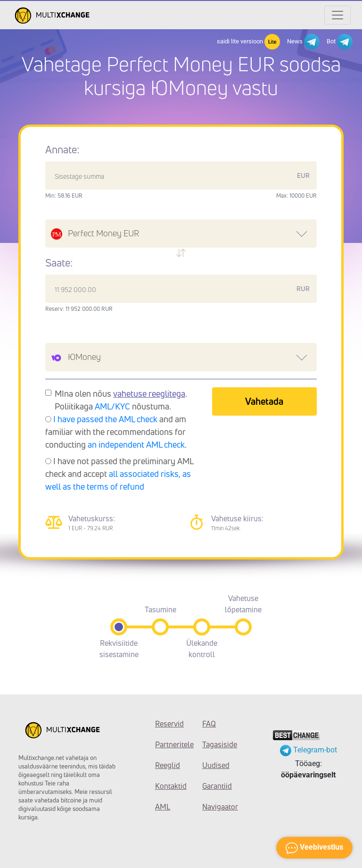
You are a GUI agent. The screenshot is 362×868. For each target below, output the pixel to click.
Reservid (169, 724)
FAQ (209, 724)
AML (163, 807)
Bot (340, 42)
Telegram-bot (309, 750)
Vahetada (264, 401)
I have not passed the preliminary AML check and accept (119, 474)
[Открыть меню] (337, 15)
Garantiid (217, 786)
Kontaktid (171, 786)
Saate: (59, 263)
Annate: (62, 150)
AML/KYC (112, 406)
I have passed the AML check (105, 419)
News (303, 42)
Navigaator (219, 807)
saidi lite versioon (248, 42)
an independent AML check (136, 444)
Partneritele (172, 744)
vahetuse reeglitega (149, 393)
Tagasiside (219, 744)
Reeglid (168, 765)
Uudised (216, 765)
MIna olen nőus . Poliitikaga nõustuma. (121, 400)
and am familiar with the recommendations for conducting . (116, 432)
